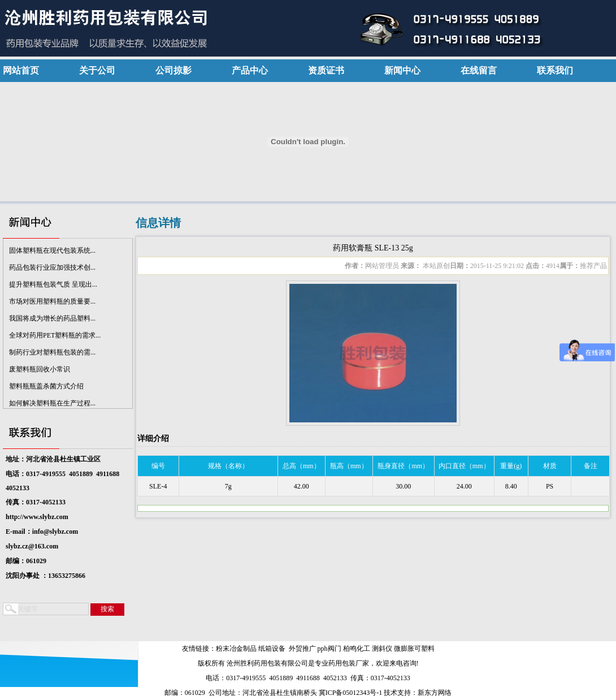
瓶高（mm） (349, 466)
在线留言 (479, 70)
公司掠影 (173, 70)
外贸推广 (302, 649)
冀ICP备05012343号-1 (351, 693)
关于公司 (97, 70)
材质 (550, 466)
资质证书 (326, 70)
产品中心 (250, 70)
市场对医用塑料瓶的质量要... (52, 303)
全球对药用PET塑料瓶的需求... (55, 337)
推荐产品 (593, 266)
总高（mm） (302, 466)
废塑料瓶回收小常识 (40, 371)
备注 (591, 466)
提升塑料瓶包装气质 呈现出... (53, 286)
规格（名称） (228, 466)
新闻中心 (402, 70)
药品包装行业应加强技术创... (52, 269)
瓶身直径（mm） (403, 466)
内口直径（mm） (464, 466)
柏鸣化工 (357, 649)
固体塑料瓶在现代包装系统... (52, 252)
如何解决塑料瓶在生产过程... (52, 405)
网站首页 (21, 70)
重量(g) (511, 466)
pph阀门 (329, 649)
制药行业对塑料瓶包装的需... (52, 354)
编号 (158, 466)
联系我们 (555, 70)
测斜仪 (382, 649)
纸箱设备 (272, 649)
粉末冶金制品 (236, 649)
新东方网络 (435, 693)
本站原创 (435, 266)
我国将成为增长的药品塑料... (52, 320)
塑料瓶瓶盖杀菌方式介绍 (46, 388)
